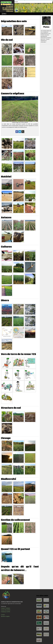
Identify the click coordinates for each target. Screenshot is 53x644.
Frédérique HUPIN (6, 612)
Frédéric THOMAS (6, 608)
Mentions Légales (5, 616)
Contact (3, 615)
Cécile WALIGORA (6, 610)
